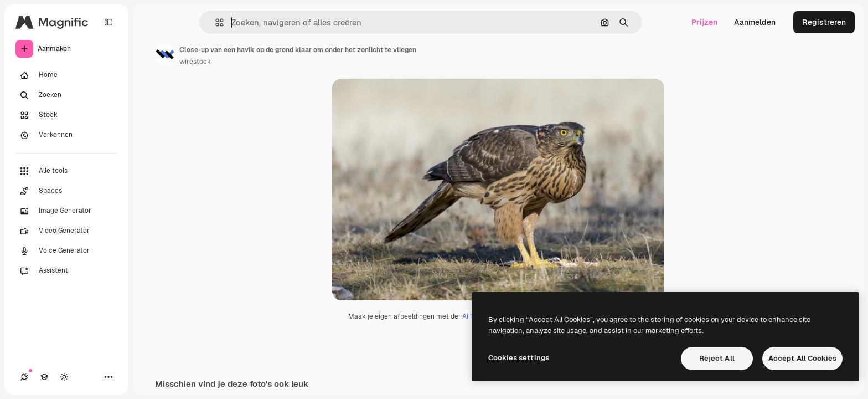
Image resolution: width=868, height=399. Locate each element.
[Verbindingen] (24, 377)
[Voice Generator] (66, 251)
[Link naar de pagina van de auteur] (165, 54)
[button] (215, 22)
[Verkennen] (66, 135)
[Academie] (44, 377)
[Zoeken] (66, 95)
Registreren (824, 22)
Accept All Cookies (802, 358)
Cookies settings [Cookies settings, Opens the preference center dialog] (519, 358)
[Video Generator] (66, 231)
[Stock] (66, 115)
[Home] (66, 75)
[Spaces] (66, 191)
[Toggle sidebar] (108, 22)
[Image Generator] (66, 211)
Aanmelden (755, 22)
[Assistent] (66, 271)
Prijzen (704, 22)
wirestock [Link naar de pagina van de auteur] (195, 62)
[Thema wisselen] (64, 377)
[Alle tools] (66, 171)
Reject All (717, 358)
